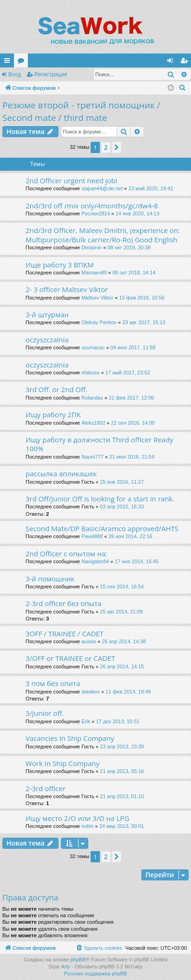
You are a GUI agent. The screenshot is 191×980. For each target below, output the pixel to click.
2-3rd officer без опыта (63, 603)
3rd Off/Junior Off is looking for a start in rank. (100, 499)
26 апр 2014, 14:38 (124, 641)
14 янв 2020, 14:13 (138, 213)
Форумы (23, 62)
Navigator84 (95, 561)
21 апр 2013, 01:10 (122, 796)
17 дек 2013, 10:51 (118, 721)
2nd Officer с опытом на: (66, 553)
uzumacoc (93, 347)
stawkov (91, 692)
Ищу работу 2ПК (53, 414)
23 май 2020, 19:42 (151, 188)
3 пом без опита (53, 683)
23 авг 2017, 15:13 (144, 322)
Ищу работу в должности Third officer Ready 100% (99, 444)
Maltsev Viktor (97, 298)
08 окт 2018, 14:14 (134, 273)
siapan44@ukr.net (102, 188)
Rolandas (92, 398)
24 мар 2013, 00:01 (122, 826)
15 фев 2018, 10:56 (142, 298)
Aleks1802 (93, 423)
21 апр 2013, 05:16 (122, 771)
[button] (117, 147)
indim (87, 826)
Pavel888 (92, 536)
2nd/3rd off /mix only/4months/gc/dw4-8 (92, 206)
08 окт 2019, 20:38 (129, 247)
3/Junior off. (45, 713)
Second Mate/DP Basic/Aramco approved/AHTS (102, 528)
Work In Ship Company (63, 763)
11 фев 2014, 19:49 (128, 692)
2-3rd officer (46, 788)
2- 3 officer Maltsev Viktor (67, 289)
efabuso (90, 373)
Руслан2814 (95, 213)
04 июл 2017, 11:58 (133, 347)
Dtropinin (92, 247)
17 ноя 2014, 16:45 (137, 561)
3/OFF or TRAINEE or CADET (70, 658)
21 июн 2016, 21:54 (132, 457)
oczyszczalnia (47, 340)
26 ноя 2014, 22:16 (130, 536)
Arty (66, 967)
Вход (15, 74)
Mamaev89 (94, 273)
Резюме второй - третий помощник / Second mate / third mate (81, 111)
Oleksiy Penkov (99, 322)
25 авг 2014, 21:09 (121, 612)
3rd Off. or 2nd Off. (56, 389)
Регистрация (51, 74)
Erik (86, 721)
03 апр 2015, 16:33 (122, 507)
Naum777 (92, 457)
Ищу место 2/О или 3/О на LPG (77, 818)
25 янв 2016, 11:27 (122, 482)
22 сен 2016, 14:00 (133, 423)
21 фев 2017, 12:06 (131, 398)
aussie (89, 641)
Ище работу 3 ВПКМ (60, 265)
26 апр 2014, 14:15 (122, 667)
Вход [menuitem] (172, 62)
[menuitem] (183, 88)
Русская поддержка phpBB (95, 973)
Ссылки (9, 62)
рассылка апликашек (61, 473)
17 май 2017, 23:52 (128, 373)
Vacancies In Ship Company (70, 738)
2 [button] (106, 147)
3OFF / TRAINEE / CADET (65, 633)
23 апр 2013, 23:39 (122, 747)
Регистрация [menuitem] (186, 62)
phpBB (78, 960)
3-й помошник (50, 579)
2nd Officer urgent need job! (71, 180)
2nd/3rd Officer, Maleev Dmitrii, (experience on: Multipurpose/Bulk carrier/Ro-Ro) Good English (103, 235)
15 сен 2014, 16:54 (122, 587)
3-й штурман (47, 314)
